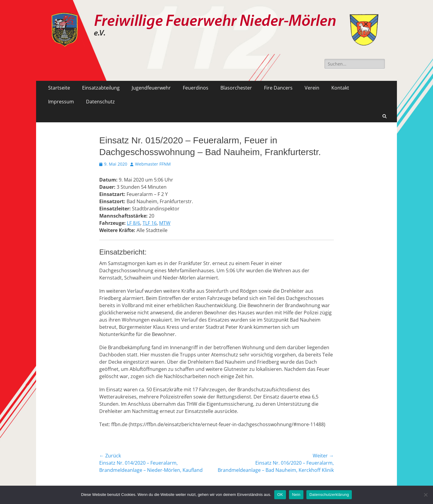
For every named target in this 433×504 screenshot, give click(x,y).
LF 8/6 (134, 223)
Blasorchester (236, 88)
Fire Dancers (278, 88)
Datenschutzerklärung (329, 495)
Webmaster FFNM (153, 164)
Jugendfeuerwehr (151, 88)
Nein (296, 495)
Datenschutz (100, 102)
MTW (165, 223)
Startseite (59, 88)
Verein (312, 88)
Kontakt (340, 88)
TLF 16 (150, 223)
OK (280, 495)
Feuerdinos (196, 88)
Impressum (61, 102)
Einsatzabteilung (101, 88)
